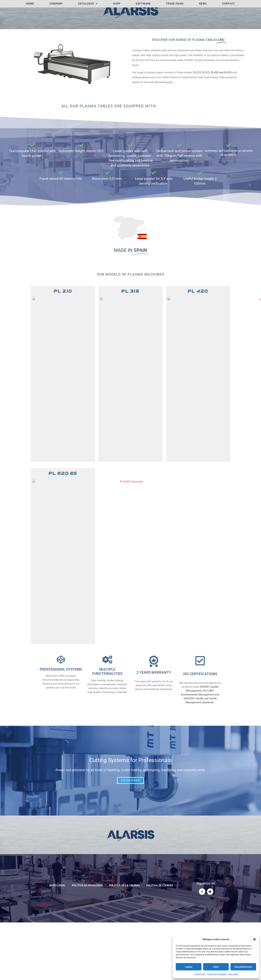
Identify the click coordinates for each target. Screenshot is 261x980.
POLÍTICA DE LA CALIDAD (124, 899)
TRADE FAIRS (175, 4)
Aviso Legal (233, 974)
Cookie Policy (200, 974)
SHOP (117, 4)
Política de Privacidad (217, 974)
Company (56, 4)
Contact (229, 4)
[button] (254, 939)
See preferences (243, 967)
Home (30, 4)
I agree (189, 967)
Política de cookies (160, 899)
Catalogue (88, 4)
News (203, 4)
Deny (216, 967)
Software (143, 4)
